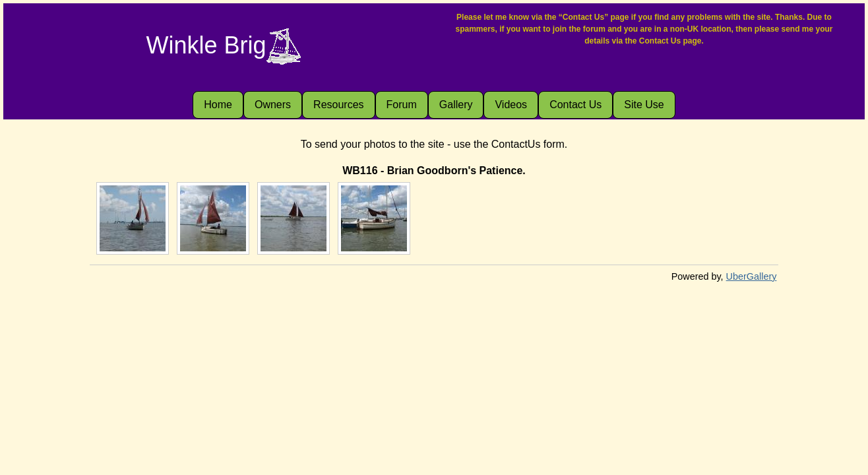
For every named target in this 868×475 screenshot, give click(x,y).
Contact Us (575, 105)
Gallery (456, 105)
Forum (402, 105)
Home (218, 105)
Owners (273, 105)
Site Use (644, 105)
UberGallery (752, 276)
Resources (338, 105)
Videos (511, 105)
